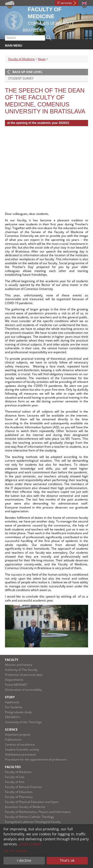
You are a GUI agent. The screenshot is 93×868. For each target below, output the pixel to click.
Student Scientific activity (22, 749)
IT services (65, 3)
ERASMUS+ (13, 717)
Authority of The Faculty (21, 670)
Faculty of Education (19, 792)
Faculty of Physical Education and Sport (32, 802)
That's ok (67, 860)
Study (10, 697)
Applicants (12, 702)
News (42, 59)
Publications (13, 739)
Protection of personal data (24, 675)
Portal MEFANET (16, 685)
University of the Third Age (23, 722)
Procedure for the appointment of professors (36, 759)
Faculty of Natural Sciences (24, 787)
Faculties (13, 767)
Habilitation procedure (20, 754)
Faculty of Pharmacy (19, 797)
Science (11, 730)
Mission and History (19, 665)
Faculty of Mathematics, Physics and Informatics (38, 812)
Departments (14, 680)
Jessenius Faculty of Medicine (25, 807)
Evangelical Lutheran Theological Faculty (33, 822)
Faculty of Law (15, 777)
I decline (24, 860)
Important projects (18, 735)
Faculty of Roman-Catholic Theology (30, 817)
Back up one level (27, 72)
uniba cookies (30, 844)
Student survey (21, 78)
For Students (14, 707)
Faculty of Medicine (21, 59)
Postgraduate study (18, 712)
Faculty (12, 660)
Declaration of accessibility (23, 690)
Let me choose (15, 851)
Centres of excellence (20, 744)
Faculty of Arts (15, 782)
